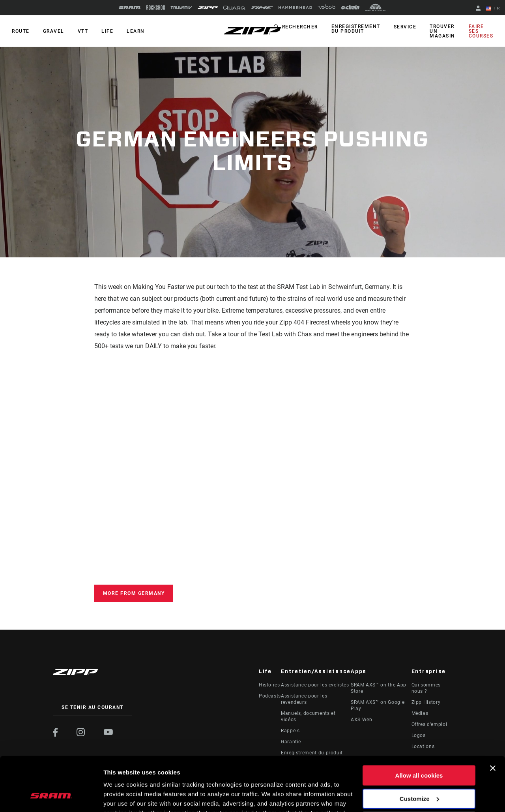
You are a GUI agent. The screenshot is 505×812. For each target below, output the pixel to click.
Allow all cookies (419, 728)
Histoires (269, 685)
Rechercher (300, 27)
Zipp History (426, 702)
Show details (122, 796)
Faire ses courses (481, 31)
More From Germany (134, 593)
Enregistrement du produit (356, 29)
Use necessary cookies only (419, 774)
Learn (136, 31)
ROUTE (21, 31)
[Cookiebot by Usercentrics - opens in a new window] (51, 797)
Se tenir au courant (93, 707)
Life (107, 31)
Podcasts (270, 696)
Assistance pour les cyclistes (315, 685)
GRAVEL (54, 31)
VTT (83, 31)
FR (493, 9)
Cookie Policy (240, 775)
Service (405, 27)
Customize (419, 751)
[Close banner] (493, 720)
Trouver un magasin (442, 31)
